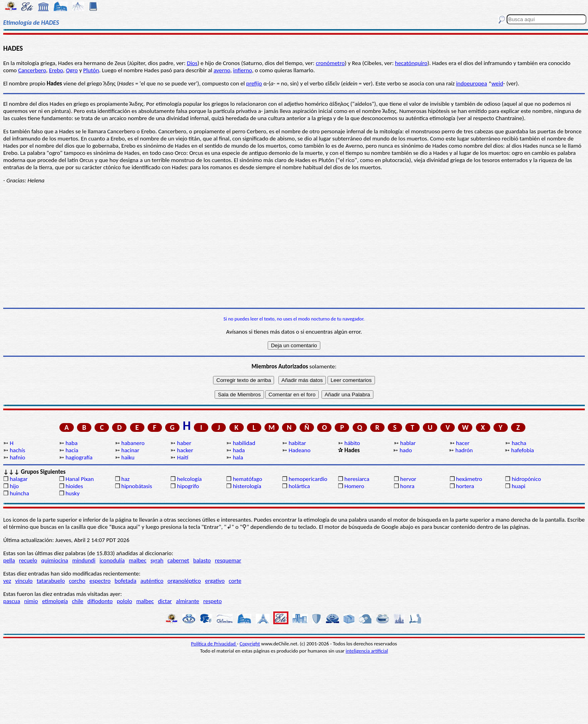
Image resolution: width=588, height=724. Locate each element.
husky (72, 493)
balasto (202, 560)
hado (406, 450)
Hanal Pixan (80, 479)
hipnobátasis (137, 486)
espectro (100, 581)
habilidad (244, 443)
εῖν (336, 83)
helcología (189, 479)
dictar (165, 601)
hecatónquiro (411, 63)
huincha (19, 493)
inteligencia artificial (367, 651)
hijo (14, 486)
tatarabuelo (51, 581)
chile (78, 601)
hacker (185, 450)
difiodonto (100, 601)
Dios (192, 63)
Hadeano (299, 450)
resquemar (228, 560)
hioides (74, 486)
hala (238, 457)
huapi (519, 486)
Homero (354, 486)
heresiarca (357, 479)
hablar (408, 443)
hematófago (248, 479)
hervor (408, 479)
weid (497, 83)
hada (239, 450)
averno (222, 70)
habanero (133, 443)
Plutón (91, 70)
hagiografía (79, 457)
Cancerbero (32, 70)
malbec (138, 560)
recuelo (28, 560)
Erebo (56, 70)
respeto (212, 601)
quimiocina (54, 560)
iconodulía (112, 560)
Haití (183, 457)
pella (9, 560)
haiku (128, 457)
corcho (77, 581)
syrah (157, 560)
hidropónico (526, 479)
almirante (187, 601)
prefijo (254, 83)
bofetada (125, 581)
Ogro (72, 70)
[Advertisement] (294, 246)
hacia (72, 450)
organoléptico (184, 581)
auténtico (152, 581)
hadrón (464, 450)
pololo (125, 601)
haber (184, 443)
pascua (12, 601)
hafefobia (522, 450)
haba (71, 443)
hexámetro (469, 479)
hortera (465, 486)
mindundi (84, 560)
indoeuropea (472, 83)
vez (7, 581)
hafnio (17, 457)
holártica (299, 486)
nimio (31, 601)
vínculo (24, 581)
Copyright (250, 644)
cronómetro (330, 63)
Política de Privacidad (214, 644)
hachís (17, 450)
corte (235, 581)
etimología (55, 601)
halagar (19, 479)
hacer (463, 443)
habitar (297, 443)
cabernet (178, 560)
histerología (247, 486)
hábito (352, 443)
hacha (519, 443)
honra (407, 486)
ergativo (215, 581)
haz (125, 479)
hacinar (130, 450)
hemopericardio (308, 479)
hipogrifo (188, 486)
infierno (242, 70)
